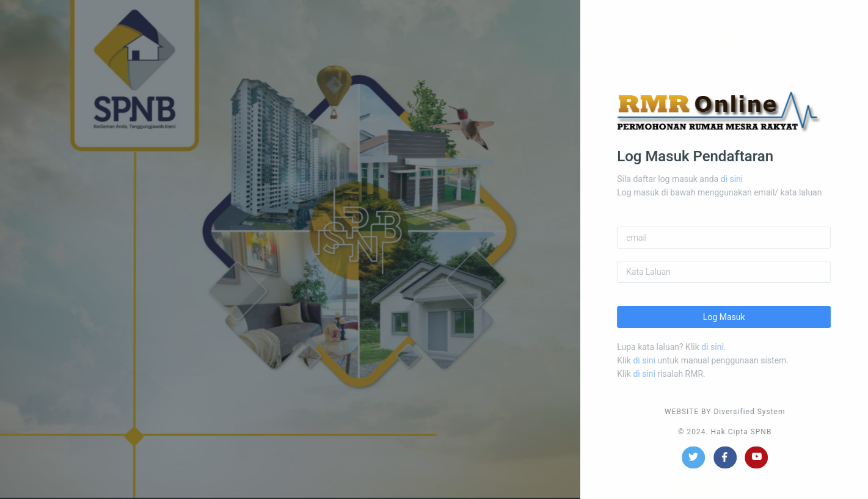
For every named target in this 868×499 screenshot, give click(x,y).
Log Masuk (731, 317)
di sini (739, 179)
